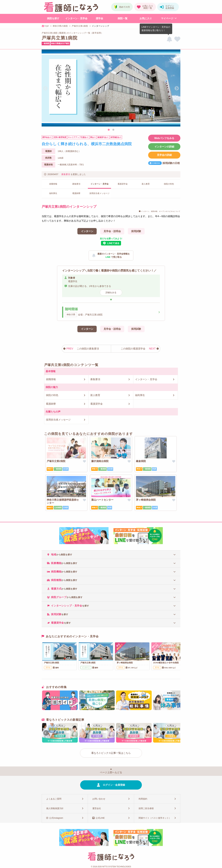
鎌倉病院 (141, 461)
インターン (87, 231)
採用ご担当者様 (146, 808)
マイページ (167, 18)
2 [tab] (113, 130)
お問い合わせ (99, 799)
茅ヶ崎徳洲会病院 (146, 500)
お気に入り (146, 18)
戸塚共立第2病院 (56, 461)
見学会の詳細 (164, 155)
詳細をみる (111, 292)
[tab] (111, 554)
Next (177, 88)
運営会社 (97, 808)
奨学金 (99, 18)
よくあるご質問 (54, 799)
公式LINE (100, 818)
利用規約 (143, 799)
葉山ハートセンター (102, 500)
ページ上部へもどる (111, 772)
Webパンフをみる (164, 138)
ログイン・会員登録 (114, 785)
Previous (45, 88)
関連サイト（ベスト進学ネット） (155, 818)
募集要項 (66, 174)
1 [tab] (109, 130)
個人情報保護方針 (55, 808)
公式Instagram (56, 818)
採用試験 (136, 231)
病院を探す (53, 18)
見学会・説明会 (112, 231)
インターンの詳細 (164, 147)
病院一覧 (123, 18)
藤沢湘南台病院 (100, 461)
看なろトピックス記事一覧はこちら (111, 753)
